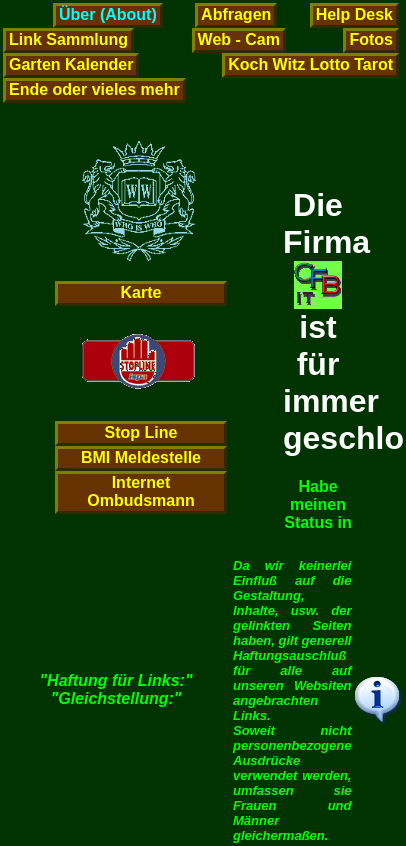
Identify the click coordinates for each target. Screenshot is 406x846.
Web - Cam (239, 39)
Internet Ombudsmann (141, 491)
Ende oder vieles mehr (94, 89)
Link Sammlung (68, 39)
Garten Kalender (71, 64)
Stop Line (141, 432)
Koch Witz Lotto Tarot (310, 64)
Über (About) (108, 14)
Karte (141, 292)
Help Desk (354, 14)
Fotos (371, 39)
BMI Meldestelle (141, 457)
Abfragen (236, 14)
